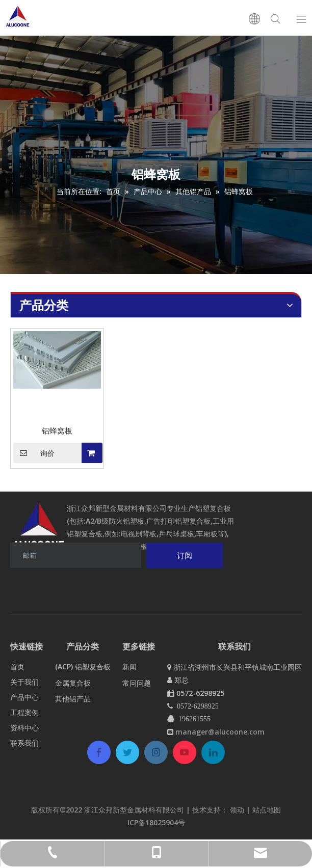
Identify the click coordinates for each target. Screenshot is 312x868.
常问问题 (137, 683)
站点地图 (267, 810)
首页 (17, 667)
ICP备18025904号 (156, 822)
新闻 (129, 667)
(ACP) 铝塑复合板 (83, 667)
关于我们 (24, 682)
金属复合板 (73, 683)
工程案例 (24, 712)
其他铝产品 (73, 699)
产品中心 (24, 697)
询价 (34, 453)
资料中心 (24, 728)
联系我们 (24, 743)
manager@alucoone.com (220, 732)
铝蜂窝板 (57, 430)
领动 (238, 810)
